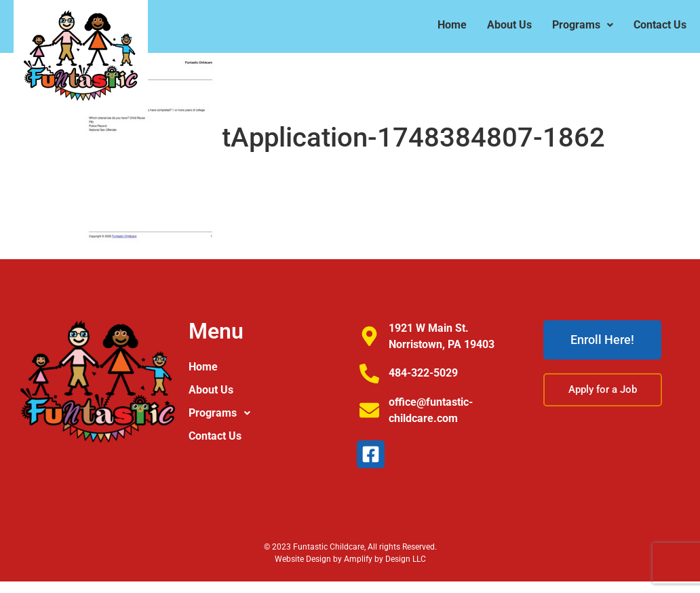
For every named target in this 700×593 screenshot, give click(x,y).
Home (452, 25)
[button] (583, 25)
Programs (583, 25)
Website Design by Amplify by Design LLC (350, 559)
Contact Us (660, 25)
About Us (509, 25)
